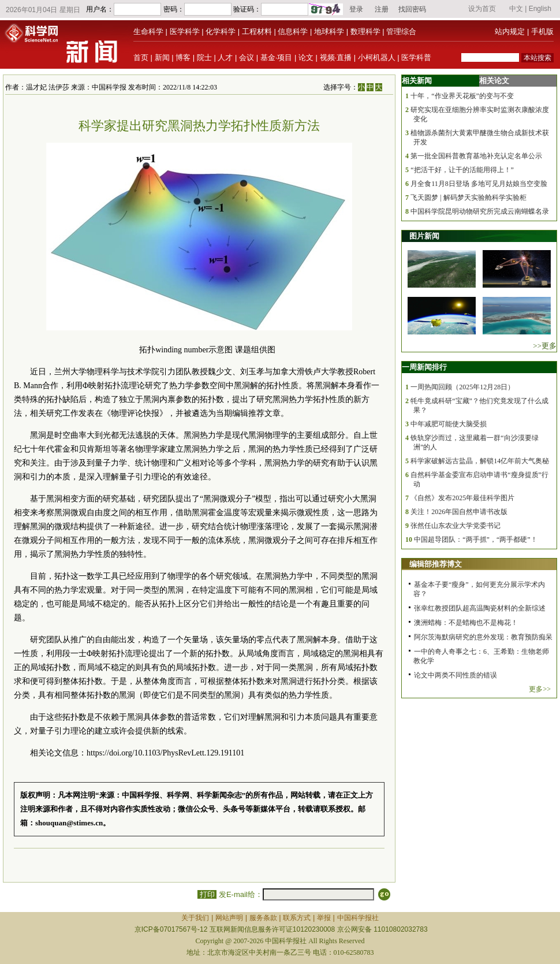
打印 (207, 894)
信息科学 (293, 31)
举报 (324, 918)
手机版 (542, 31)
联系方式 (297, 918)
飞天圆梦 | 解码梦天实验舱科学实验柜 (468, 198)
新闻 (162, 57)
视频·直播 (336, 57)
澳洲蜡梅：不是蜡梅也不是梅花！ (466, 623)
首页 (141, 57)
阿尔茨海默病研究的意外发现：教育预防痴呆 (483, 637)
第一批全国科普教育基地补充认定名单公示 (476, 156)
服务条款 (263, 918)
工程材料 (257, 31)
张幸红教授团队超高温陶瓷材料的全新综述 (480, 608)
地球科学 (329, 31)
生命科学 (148, 31)
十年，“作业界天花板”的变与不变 (462, 96)
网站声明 (229, 918)
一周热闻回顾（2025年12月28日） (462, 387)
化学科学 (221, 31)
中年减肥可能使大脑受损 (449, 424)
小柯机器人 (377, 57)
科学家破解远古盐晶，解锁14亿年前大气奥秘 (480, 461)
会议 (247, 57)
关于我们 (195, 918)
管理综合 (401, 31)
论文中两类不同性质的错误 (456, 675)
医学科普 (416, 57)
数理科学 (365, 31)
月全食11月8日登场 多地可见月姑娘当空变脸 (479, 184)
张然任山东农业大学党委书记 (456, 526)
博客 (183, 57)
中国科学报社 (358, 918)
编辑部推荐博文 (436, 564)
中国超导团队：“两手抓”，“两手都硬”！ (475, 539)
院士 (204, 57)
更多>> (540, 689)
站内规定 (510, 31)
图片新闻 (424, 236)
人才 (225, 57)
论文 (306, 57)
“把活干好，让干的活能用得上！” (462, 170)
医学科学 (185, 31)
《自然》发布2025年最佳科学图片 (462, 498)
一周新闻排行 (424, 367)
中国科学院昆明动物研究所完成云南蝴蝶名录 (480, 211)
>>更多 (545, 346)
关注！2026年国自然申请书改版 (459, 512)
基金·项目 (277, 57)
